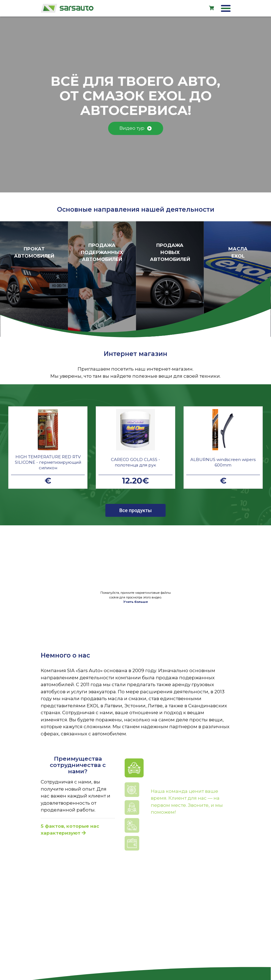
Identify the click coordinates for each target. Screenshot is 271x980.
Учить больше (136, 602)
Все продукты (135, 510)
